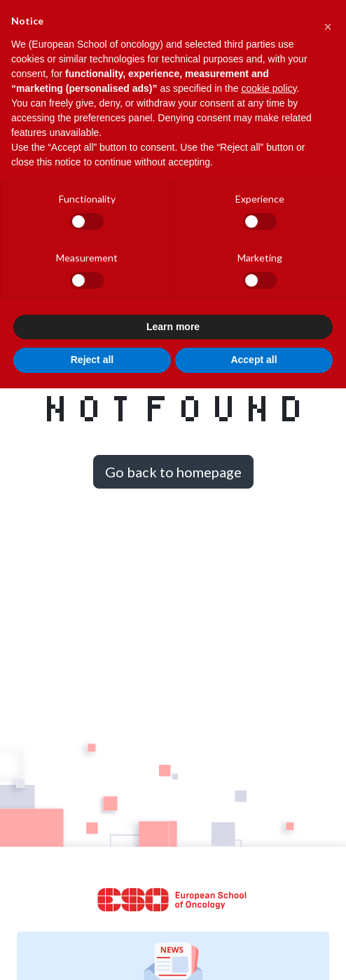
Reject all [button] (92, 360)
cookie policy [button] (269, 88)
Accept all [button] (254, 360)
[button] (328, 22)
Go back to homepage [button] (173, 472)
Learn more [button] (173, 327)
